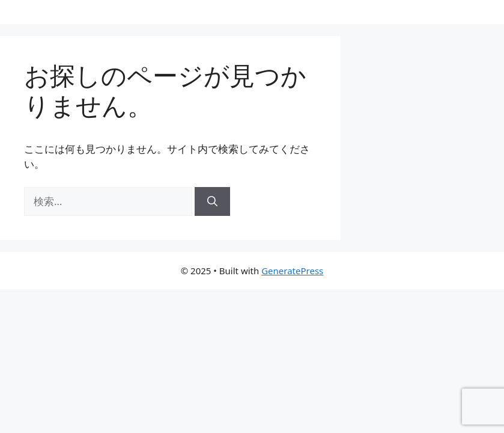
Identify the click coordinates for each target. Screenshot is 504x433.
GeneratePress (292, 271)
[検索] (212, 201)
